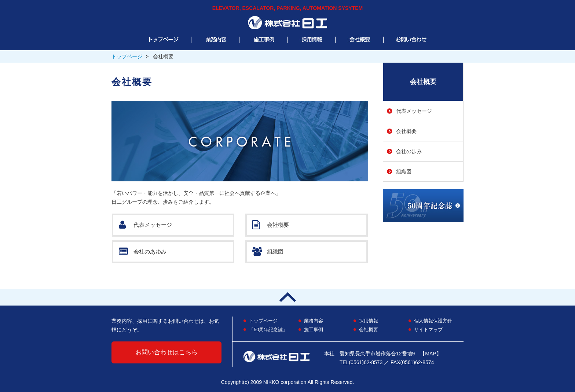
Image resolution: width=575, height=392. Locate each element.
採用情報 (369, 321)
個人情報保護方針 (433, 321)
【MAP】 (431, 354)
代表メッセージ (145, 225)
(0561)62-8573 (366, 362)
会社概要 (271, 225)
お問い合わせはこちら (166, 352)
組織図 (268, 252)
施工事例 (314, 330)
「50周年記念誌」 (268, 330)
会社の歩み (409, 151)
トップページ (127, 56)
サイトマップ (428, 330)
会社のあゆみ (143, 252)
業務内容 (314, 321)
